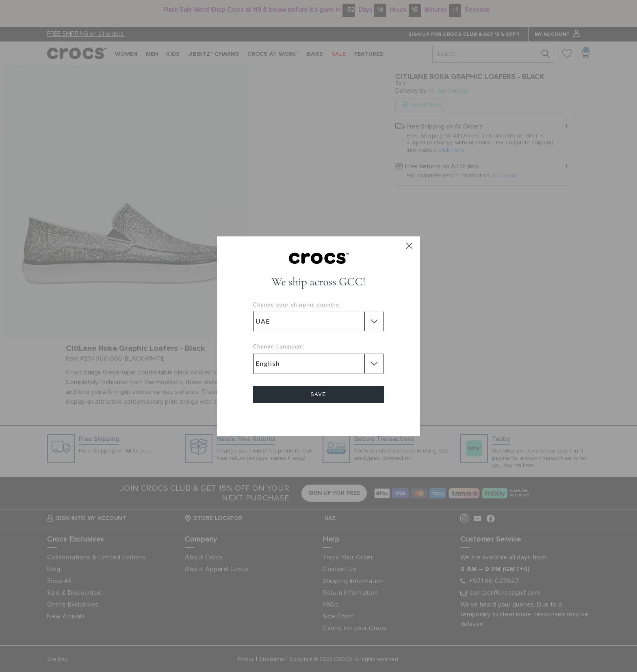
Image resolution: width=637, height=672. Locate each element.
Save (318, 394)
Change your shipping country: (297, 304)
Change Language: (279, 347)
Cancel (319, 417)
